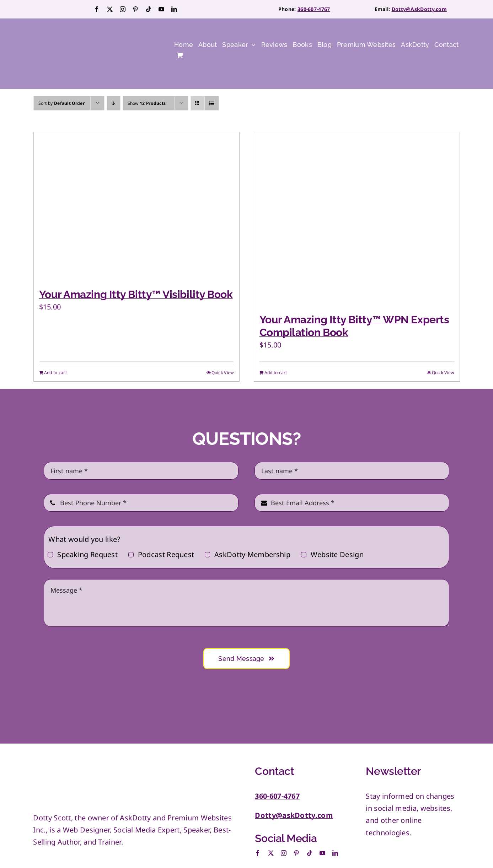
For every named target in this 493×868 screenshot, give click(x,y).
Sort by (61, 103)
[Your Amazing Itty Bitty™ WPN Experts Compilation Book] (357, 219)
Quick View (223, 373)
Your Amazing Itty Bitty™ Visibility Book (136, 294)
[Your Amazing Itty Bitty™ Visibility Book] (136, 207)
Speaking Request (87, 554)
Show (147, 103)
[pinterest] (135, 9)
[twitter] (110, 9)
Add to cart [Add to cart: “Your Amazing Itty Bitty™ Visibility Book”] (55, 373)
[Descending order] (114, 103)
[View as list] (212, 103)
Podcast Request (166, 554)
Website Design (337, 554)
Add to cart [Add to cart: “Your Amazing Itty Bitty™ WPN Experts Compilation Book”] (276, 373)
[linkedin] (174, 9)
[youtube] (161, 9)
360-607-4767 (314, 9)
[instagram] (123, 9)
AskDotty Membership (252, 554)
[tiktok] (149, 9)
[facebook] (97, 9)
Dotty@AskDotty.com (419, 9)
